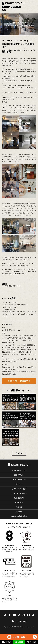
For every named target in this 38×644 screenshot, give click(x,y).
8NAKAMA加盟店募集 (19, 516)
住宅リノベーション (19, 470)
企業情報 (19, 507)
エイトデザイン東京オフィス (11, 345)
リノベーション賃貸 (19, 489)
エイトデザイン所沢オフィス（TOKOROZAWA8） (17, 350)
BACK (19, 453)
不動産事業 (19, 503)
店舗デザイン (19, 475)
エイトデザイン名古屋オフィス (12, 336)
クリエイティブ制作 (19, 493)
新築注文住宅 (19, 498)
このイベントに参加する (19, 381)
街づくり (19, 484)
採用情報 (19, 512)
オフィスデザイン (19, 480)
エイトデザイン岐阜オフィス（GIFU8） (15, 340)
